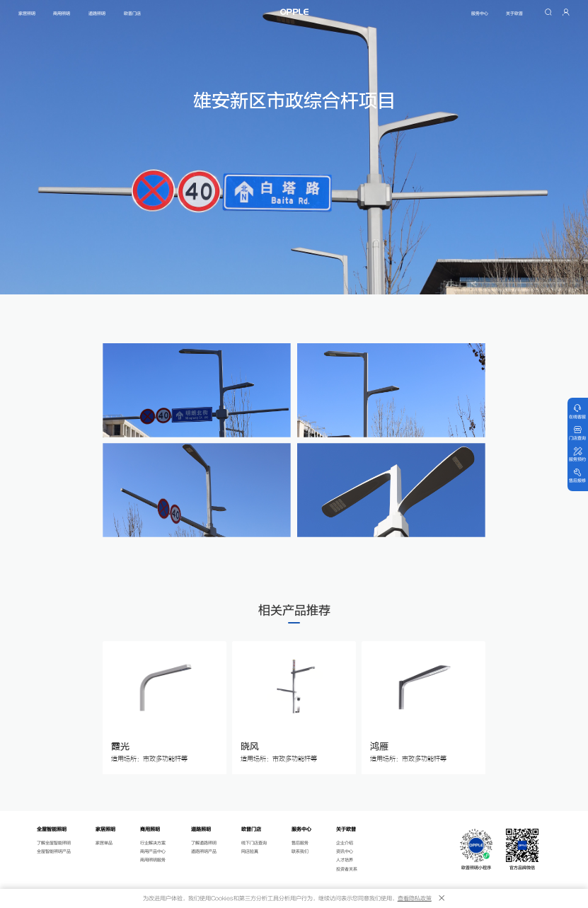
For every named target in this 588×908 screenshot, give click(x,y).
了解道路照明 (204, 843)
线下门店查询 (254, 843)
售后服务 (300, 843)
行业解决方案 (153, 843)
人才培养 (345, 860)
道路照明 (97, 14)
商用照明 (62, 14)
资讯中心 (345, 852)
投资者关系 (347, 869)
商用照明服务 (153, 860)
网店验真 (250, 852)
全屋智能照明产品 (54, 852)
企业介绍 (345, 843)
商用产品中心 (153, 852)
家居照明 (27, 14)
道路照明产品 (204, 852)
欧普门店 (132, 14)
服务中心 (480, 14)
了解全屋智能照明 (54, 843)
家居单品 (104, 843)
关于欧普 (514, 14)
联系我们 (300, 852)
